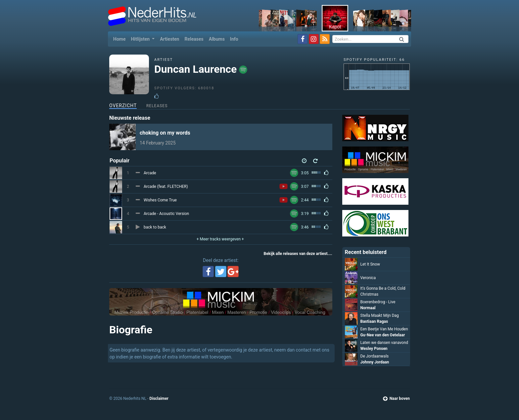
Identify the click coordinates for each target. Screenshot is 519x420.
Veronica (368, 278)
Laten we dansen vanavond (384, 343)
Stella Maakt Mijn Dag (380, 315)
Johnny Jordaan (375, 362)
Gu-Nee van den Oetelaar (383, 335)
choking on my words (165, 133)
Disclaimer (159, 399)
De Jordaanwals (375, 356)
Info (234, 39)
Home (121, 39)
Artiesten (169, 39)
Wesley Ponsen (374, 349)
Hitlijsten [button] (141, 39)
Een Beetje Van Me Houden (384, 329)
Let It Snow (370, 264)
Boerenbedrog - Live (378, 302)
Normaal (368, 308)
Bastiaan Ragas (374, 321)
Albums (217, 39)
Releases (194, 39)
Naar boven (396, 399)
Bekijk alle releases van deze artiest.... (298, 254)
